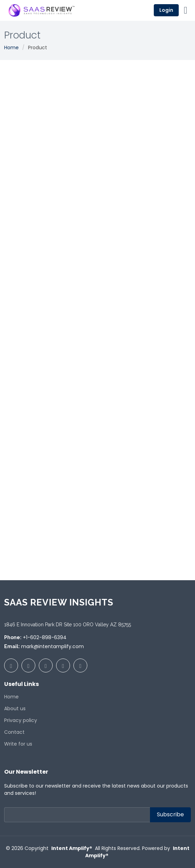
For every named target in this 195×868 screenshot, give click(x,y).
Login (166, 10)
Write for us (18, 744)
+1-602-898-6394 (45, 637)
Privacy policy (21, 720)
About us (15, 708)
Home (11, 48)
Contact (14, 732)
